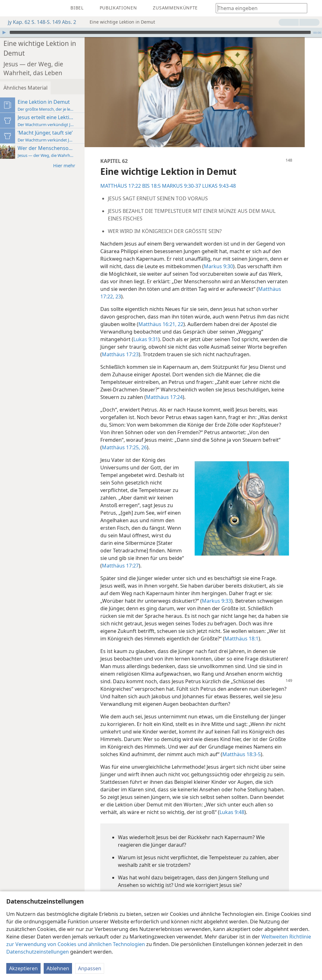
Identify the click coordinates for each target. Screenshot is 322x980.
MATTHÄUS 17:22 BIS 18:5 (156, 172)
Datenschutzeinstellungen (38, 952)
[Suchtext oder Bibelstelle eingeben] (258, 8)
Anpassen (90, 968)
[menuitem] (9, 8)
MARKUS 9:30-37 (207, 172)
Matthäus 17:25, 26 (189, 441)
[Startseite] (9, 8)
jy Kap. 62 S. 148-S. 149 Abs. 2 (39, 22)
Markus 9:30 (264, 253)
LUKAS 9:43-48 (244, 172)
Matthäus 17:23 (202, 341)
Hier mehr (93, 147)
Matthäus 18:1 (144, 640)
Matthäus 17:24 (204, 391)
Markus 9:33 (242, 595)
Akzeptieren (23, 968)
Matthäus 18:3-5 (170, 771)
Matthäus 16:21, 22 (200, 311)
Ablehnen (58, 968)
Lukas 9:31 (199, 326)
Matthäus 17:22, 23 (198, 283)
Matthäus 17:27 (172, 560)
